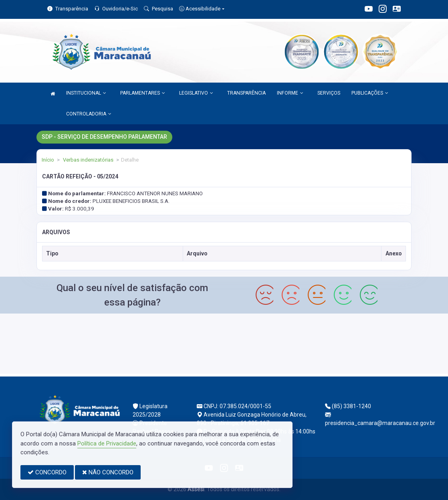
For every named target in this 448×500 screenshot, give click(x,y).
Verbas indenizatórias (88, 160)
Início (48, 160)
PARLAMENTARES (143, 93)
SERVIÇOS (329, 93)
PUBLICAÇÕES (370, 93)
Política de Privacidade (107, 443)
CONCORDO (47, 472)
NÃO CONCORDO (108, 472)
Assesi (196, 489)
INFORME (290, 93)
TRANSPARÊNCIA (246, 93)
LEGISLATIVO (196, 93)
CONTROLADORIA (89, 114)
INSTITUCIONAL (86, 93)
